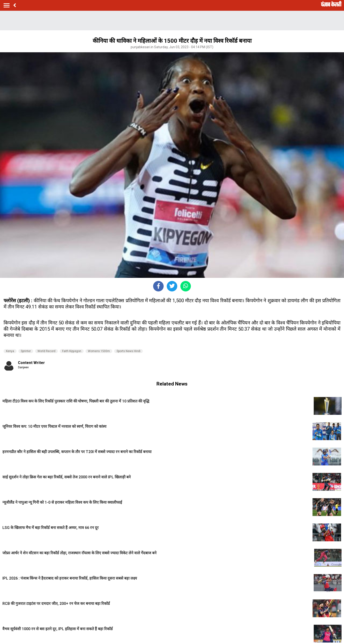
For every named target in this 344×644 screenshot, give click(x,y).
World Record (46, 351)
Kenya (10, 351)
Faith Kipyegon (72, 351)
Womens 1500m (99, 351)
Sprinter (26, 351)
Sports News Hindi (129, 351)
